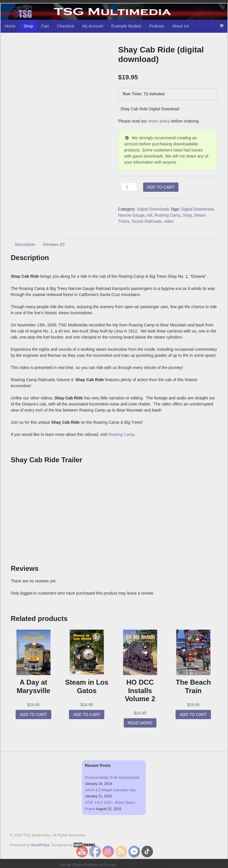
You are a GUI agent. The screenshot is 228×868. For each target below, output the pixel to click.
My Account (93, 26)
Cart (45, 26)
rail (150, 215)
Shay (187, 215)
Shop (28, 26)
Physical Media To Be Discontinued (112, 778)
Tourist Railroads (147, 221)
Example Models (126, 26)
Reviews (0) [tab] (54, 244)
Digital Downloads (153, 209)
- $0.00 (221, 26)
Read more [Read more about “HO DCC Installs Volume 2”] (140, 723)
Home (10, 26)
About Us (180, 26)
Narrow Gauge (131, 215)
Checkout (66, 26)
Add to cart (161, 187)
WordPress (40, 845)
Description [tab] (25, 244)
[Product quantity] (129, 187)
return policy (159, 121)
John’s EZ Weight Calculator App (110, 790)
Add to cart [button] (33, 714)
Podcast (157, 26)
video (169, 221)
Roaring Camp (167, 215)
